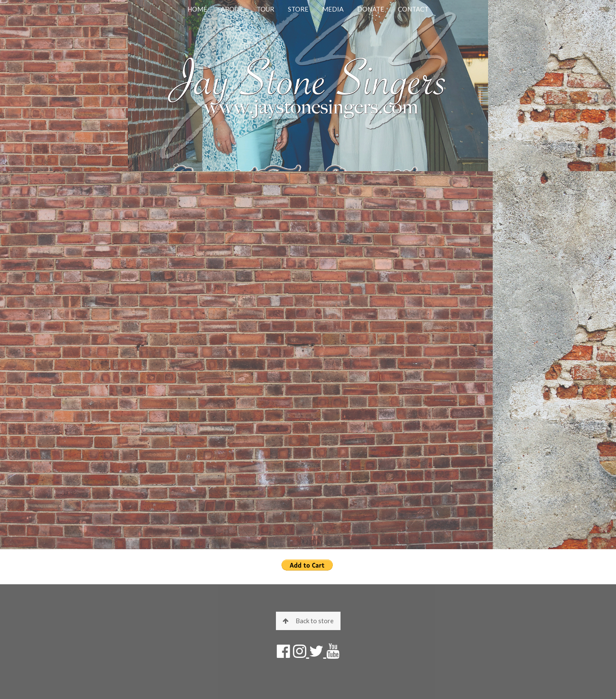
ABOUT (232, 9)
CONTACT (413, 9)
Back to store (308, 621)
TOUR (265, 9)
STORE (298, 9)
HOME (197, 9)
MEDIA (333, 9)
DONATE (371, 9)
